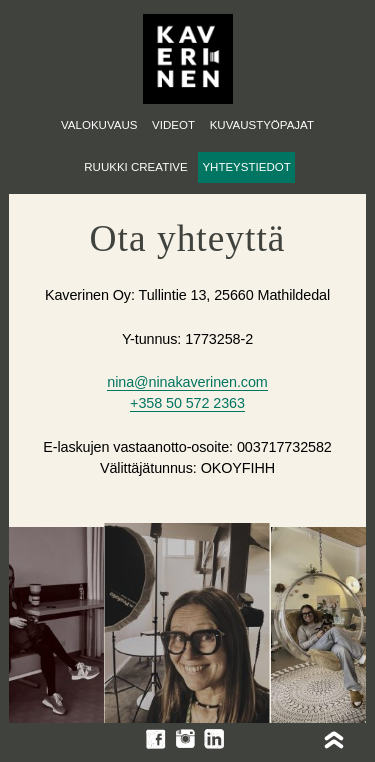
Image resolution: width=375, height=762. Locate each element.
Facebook (156, 739)
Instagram (185, 739)
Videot (173, 125)
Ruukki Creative (135, 167)
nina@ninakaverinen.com (187, 382)
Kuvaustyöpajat (262, 125)
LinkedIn (214, 739)
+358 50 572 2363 (187, 403)
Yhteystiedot (246, 167)
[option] (187, 627)
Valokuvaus (99, 125)
